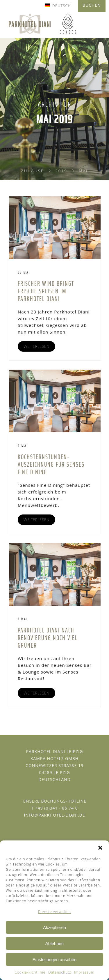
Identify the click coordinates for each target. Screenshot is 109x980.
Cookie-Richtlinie (30, 972)
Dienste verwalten (54, 912)
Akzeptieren (54, 927)
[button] (100, 848)
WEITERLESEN (36, 346)
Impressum (84, 972)
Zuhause (32, 171)
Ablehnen (54, 943)
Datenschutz (60, 972)
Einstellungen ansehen (55, 959)
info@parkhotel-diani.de (54, 815)
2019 (61, 171)
